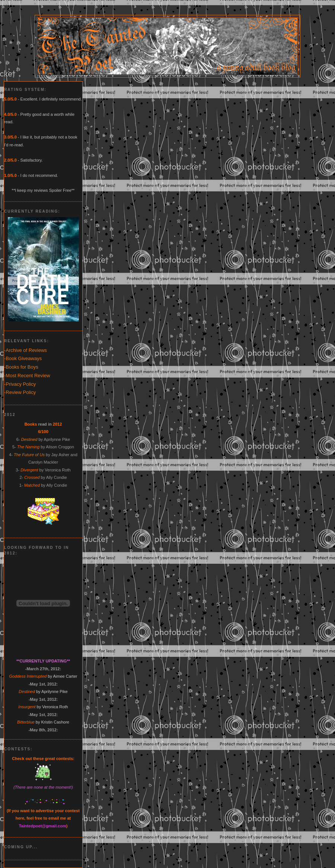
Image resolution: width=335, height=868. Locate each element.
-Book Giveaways (23, 358)
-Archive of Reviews (25, 350)
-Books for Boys (21, 367)
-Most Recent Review (27, 376)
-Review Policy (20, 392)
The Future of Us (29, 455)
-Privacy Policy (20, 384)
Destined (29, 439)
